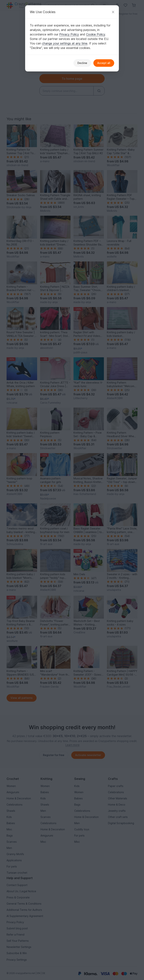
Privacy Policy (69, 34)
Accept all (104, 63)
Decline (82, 63)
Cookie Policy (96, 34)
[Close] (113, 12)
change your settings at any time (65, 43)
